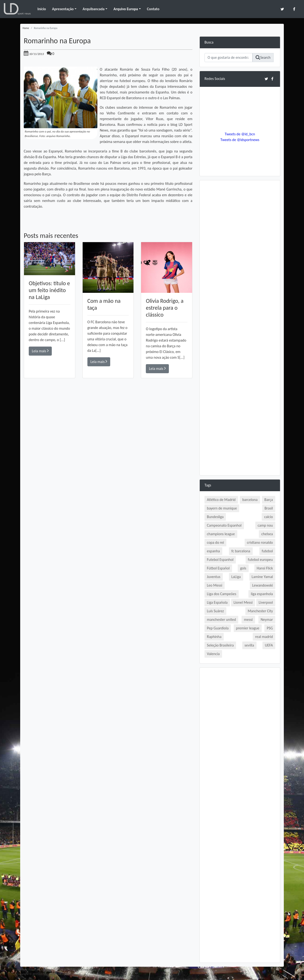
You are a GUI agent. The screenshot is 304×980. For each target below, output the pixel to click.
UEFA (269, 645)
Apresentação (63, 9)
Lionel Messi (243, 602)
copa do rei (215, 542)
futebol (267, 551)
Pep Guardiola (218, 628)
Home (26, 28)
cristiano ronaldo (260, 542)
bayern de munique (222, 508)
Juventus (214, 577)
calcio (268, 517)
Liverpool (266, 602)
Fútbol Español (218, 568)
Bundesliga (215, 517)
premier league (248, 628)
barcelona (250, 500)
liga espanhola (262, 594)
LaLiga (236, 577)
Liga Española (217, 602)
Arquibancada (94, 9)
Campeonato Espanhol (224, 525)
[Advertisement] (108, 446)
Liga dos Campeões (222, 594)
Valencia (213, 654)
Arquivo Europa (126, 9)
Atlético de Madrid (221, 500)
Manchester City (260, 611)
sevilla (249, 645)
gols (243, 568)
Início (42, 9)
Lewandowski (263, 585)
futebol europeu (260, 560)
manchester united (221, 620)
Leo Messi (215, 585)
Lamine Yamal (262, 577)
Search (263, 57)
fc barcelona (241, 551)
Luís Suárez (215, 611)
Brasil (269, 508)
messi (248, 620)
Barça (269, 500)
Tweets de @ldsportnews (240, 140)
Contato (153, 9)
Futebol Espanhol (220, 560)
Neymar (267, 620)
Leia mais (40, 351)
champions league (221, 534)
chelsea (267, 534)
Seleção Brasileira (220, 645)
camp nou (265, 525)
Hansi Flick (265, 568)
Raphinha (214, 637)
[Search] (228, 58)
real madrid (264, 637)
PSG (270, 628)
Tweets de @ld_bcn (240, 134)
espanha (213, 551)
